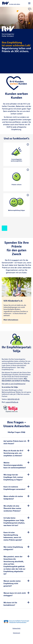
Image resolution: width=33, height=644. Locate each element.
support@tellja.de (12, 402)
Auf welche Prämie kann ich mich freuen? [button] (15, 442)
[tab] (16, 442)
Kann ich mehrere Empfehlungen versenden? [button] (14, 488)
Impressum (17, 633)
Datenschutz (17, 628)
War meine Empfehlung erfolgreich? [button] (13, 548)
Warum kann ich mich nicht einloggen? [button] (15, 594)
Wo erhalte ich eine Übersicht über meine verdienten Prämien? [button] (12, 508)
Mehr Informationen (11, 320)
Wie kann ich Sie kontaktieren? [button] (10, 604)
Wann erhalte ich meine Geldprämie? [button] (13, 497)
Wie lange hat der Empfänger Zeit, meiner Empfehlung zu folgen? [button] (13, 477)
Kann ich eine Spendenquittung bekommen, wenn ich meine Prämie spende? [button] (13, 536)
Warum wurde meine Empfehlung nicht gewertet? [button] (12, 583)
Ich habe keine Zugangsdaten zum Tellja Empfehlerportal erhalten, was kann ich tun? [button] (14, 522)
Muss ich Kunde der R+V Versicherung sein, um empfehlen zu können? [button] (13, 453)
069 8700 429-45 (13, 399)
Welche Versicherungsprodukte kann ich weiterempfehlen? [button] (15, 465)
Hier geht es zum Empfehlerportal (14, 384)
